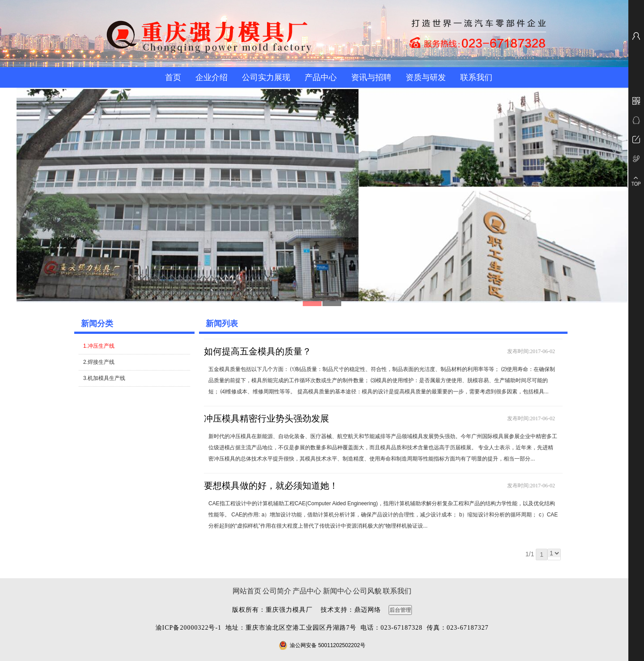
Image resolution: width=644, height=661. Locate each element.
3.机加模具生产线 (104, 378)
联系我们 (476, 77)
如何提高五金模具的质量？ (258, 351)
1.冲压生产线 (99, 346)
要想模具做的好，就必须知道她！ (271, 486)
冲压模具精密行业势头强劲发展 (267, 418)
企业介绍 (212, 77)
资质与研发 (426, 77)
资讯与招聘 (371, 77)
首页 (173, 77)
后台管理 (400, 610)
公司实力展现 (266, 77)
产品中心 (321, 77)
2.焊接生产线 (99, 362)
